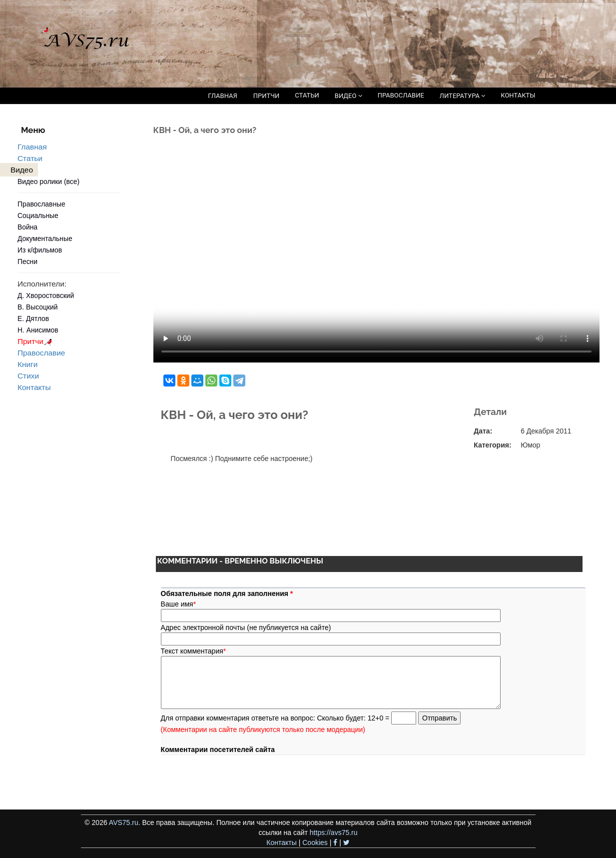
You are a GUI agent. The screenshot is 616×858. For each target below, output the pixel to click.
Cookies (315, 842)
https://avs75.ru (334, 832)
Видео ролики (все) (48, 181)
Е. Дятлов (33, 318)
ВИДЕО (348, 96)
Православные (41, 204)
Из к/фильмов (40, 250)
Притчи (36, 341)
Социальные (38, 215)
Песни (27, 261)
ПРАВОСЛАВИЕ (401, 95)
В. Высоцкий (37, 307)
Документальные (45, 238)
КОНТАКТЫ (518, 95)
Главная (32, 147)
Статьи (30, 158)
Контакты (34, 387)
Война (27, 227)
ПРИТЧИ (267, 96)
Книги (27, 364)
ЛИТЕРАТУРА (462, 96)
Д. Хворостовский (46, 295)
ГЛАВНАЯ (223, 96)
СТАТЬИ (307, 95)
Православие (41, 353)
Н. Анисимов (38, 330)
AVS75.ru (124, 822)
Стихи (28, 376)
